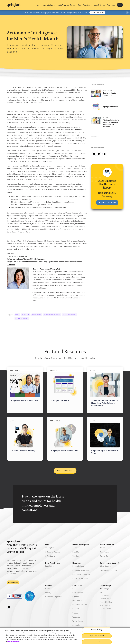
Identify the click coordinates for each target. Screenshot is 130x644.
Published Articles (80, 605)
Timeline (76, 556)
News (47, 588)
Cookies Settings (105, 608)
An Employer (50, 548)
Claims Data (26, 315)
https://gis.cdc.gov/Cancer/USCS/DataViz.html (26, 259)
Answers (76, 548)
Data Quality (50, 566)
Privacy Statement (13, 642)
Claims (102, 548)
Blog (74, 588)
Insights (76, 552)
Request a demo (13, 582)
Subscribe (76, 625)
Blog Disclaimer (105, 605)
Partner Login (104, 589)
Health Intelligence (70, 315)
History (48, 593)
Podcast (76, 609)
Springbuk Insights (22, 318)
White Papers (78, 621)
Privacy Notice (105, 595)
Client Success (105, 566)
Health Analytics (107, 544)
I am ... (48, 544)
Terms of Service (105, 599)
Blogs (17, 315)
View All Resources (65, 471)
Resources (77, 585)
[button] (38, 5)
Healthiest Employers (54, 597)
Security (102, 592)
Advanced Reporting (81, 570)
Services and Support (109, 563)
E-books (76, 596)
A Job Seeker (50, 556)
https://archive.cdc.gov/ (18, 256)
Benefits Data (37, 315)
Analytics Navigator (80, 578)
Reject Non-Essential (97, 636)
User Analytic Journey (81, 574)
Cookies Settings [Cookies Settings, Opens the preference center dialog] (97, 630)
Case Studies (78, 592)
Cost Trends (104, 552)
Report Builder (78, 566)
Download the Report (97, 12)
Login (120, 5)
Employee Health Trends (52, 315)
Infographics (77, 601)
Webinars (76, 617)
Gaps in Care (105, 556)
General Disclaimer (106, 602)
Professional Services (108, 570)
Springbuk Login (105, 586)
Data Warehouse (53, 563)
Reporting (77, 563)
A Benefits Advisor (53, 552)
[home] (20, 5)
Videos (75, 613)
